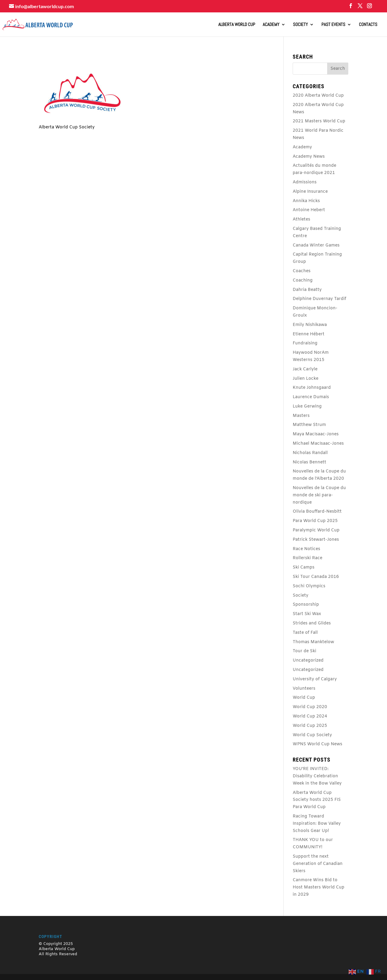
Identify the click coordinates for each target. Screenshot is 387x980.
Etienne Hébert (309, 334)
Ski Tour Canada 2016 (316, 577)
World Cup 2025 (310, 726)
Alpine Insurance (310, 192)
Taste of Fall (305, 633)
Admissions (305, 182)
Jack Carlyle (305, 369)
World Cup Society (312, 735)
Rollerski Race (307, 558)
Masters (301, 416)
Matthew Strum (309, 425)
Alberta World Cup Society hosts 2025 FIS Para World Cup (317, 800)
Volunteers (304, 689)
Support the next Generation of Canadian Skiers (318, 864)
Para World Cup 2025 (315, 521)
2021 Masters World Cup (319, 121)
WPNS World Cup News (317, 744)
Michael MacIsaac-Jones (318, 444)
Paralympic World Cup (316, 530)
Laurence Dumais (311, 397)
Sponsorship (306, 605)
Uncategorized (308, 661)
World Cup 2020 (310, 707)
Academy (271, 25)
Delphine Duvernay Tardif (319, 299)
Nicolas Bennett (309, 462)
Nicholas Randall (310, 453)
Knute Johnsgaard (312, 388)
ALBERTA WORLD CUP (237, 25)
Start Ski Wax (307, 614)
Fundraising (305, 343)
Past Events (333, 25)
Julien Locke (306, 379)
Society (300, 25)
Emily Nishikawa (310, 325)
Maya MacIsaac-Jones (316, 434)
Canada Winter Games (316, 245)
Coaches (302, 271)
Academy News (309, 157)
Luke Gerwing (307, 406)
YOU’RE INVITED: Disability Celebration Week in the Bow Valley (317, 776)
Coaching (303, 280)
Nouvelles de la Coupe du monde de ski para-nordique (319, 495)
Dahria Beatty (307, 290)
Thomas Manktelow (313, 642)
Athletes (301, 219)
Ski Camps (304, 567)
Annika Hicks (306, 201)
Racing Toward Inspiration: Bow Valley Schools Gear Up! (317, 824)
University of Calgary (315, 679)
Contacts (368, 25)
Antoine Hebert (309, 210)
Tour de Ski (304, 651)
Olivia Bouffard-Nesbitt (317, 512)
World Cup (304, 698)
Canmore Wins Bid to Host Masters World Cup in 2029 (319, 887)
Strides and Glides (312, 623)
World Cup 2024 (310, 716)
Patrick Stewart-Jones (316, 540)
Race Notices (306, 549)
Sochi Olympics (309, 586)
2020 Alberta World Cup (318, 96)
